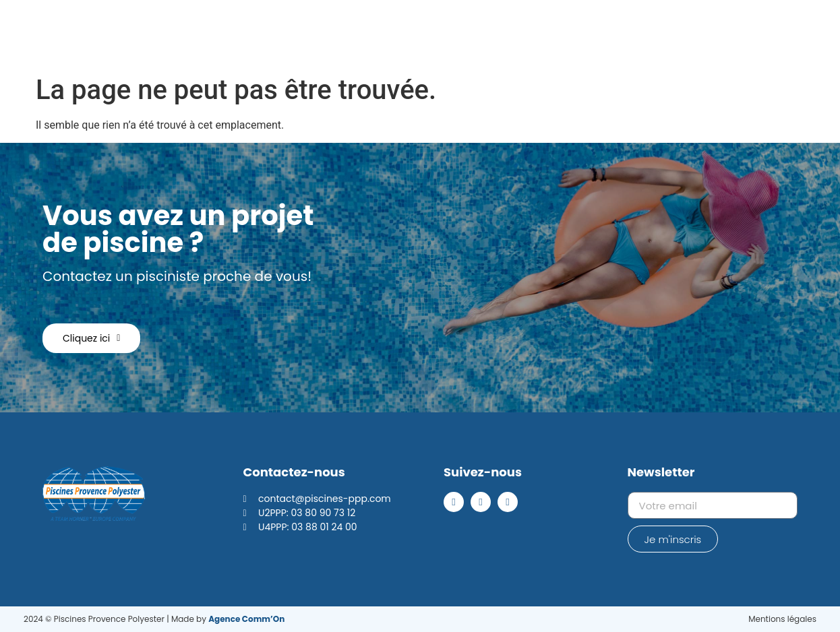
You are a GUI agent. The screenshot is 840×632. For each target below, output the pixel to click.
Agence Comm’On (246, 619)
